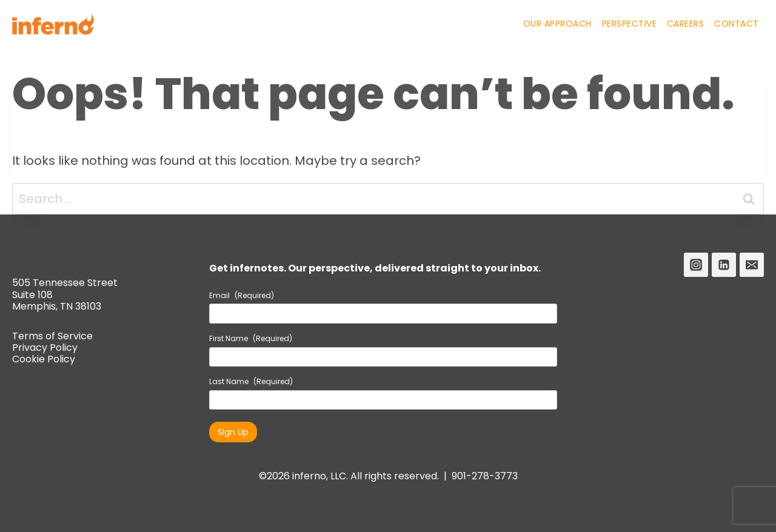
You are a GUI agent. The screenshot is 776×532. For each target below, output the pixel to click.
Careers (686, 24)
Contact (737, 24)
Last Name (251, 382)
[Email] (752, 265)
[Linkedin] (724, 265)
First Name (251, 339)
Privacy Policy (45, 347)
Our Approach (557, 24)
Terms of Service (52, 336)
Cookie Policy (44, 359)
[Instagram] (696, 265)
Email (242, 296)
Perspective (630, 24)
